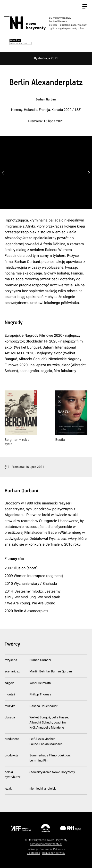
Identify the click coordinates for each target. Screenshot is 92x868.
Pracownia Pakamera (52, 849)
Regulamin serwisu (54, 853)
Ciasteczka (33, 853)
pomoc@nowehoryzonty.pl (46, 844)
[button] (89, 173)
